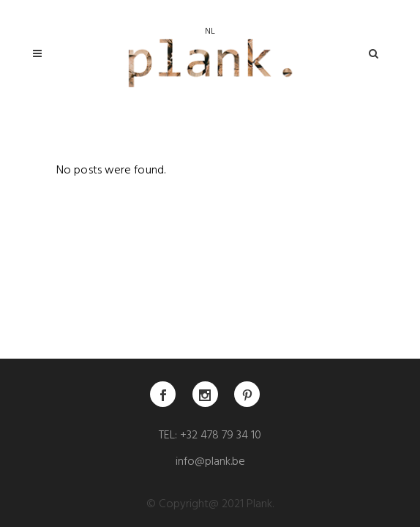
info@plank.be (210, 463)
